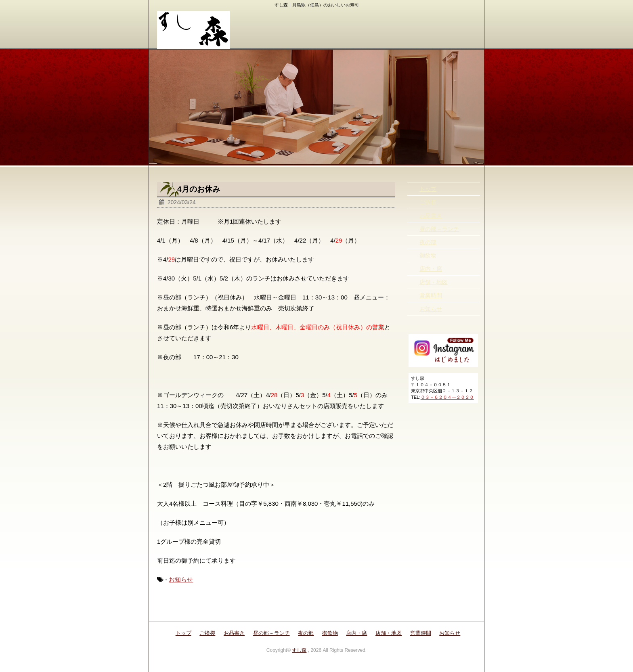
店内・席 (431, 269)
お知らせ (181, 579)
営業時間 (431, 295)
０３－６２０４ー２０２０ (447, 397)
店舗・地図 (434, 282)
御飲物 (428, 255)
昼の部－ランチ (439, 229)
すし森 (299, 650)
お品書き (431, 216)
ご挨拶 (428, 202)
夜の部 (428, 242)
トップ (428, 189)
